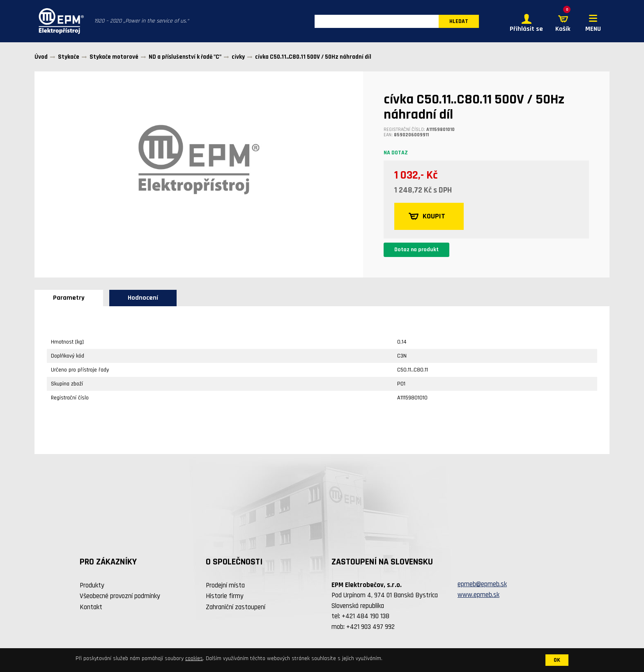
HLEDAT (459, 21)
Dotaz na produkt (416, 250)
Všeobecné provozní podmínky (120, 596)
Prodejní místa (225, 585)
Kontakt (91, 607)
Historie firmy (225, 596)
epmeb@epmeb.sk (482, 584)
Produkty (92, 585)
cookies (194, 658)
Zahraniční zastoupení (236, 607)
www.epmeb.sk (478, 595)
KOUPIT (427, 216)
